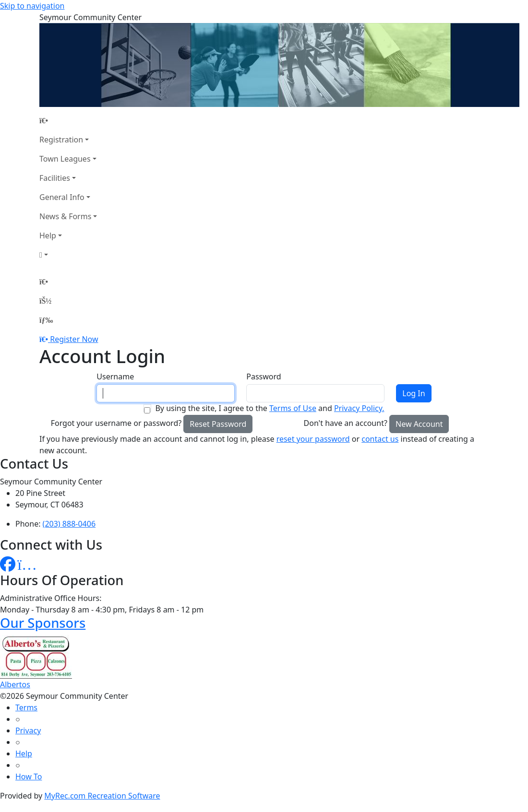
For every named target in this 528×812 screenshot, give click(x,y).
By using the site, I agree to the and (270, 408)
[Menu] (46, 320)
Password (264, 377)
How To (29, 777)
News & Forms (65, 216)
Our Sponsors (43, 623)
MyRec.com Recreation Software (102, 796)
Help (48, 235)
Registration (61, 140)
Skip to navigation (32, 6)
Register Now (74, 339)
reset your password (313, 439)
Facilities (55, 178)
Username (115, 377)
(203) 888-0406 (69, 524)
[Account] (68, 255)
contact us (380, 439)
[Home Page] (68, 120)
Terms (26, 707)
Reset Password (218, 424)
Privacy (28, 730)
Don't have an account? (346, 423)
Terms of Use (293, 408)
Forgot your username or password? (116, 423)
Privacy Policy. (359, 408)
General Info (62, 197)
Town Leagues (65, 159)
